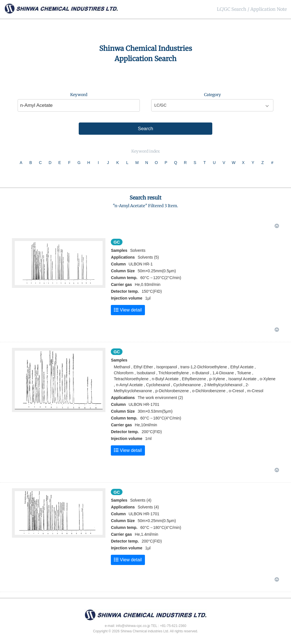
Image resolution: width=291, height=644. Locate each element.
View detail (128, 310)
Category (212, 95)
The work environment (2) (160, 398)
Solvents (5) (148, 257)
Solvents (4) (148, 507)
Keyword (79, 95)
